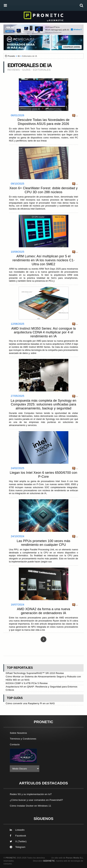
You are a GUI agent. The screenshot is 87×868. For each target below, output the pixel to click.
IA (19, 56)
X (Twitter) (18, 841)
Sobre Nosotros (18, 733)
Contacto (15, 744)
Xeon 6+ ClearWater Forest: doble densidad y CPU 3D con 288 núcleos (44, 190)
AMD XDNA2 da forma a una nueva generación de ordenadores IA (43, 611)
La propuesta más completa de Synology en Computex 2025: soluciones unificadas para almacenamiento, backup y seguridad (43, 404)
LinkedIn (17, 830)
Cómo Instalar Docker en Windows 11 (30, 806)
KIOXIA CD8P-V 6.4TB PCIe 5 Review (27, 683)
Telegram (18, 847)
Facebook (18, 836)
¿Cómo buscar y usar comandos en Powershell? (36, 800)
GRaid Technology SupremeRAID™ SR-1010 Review (35, 673)
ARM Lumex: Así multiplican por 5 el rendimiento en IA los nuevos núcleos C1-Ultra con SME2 (44, 260)
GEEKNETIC (49, 861)
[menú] (5, 5)
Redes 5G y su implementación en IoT (31, 794)
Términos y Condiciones (23, 739)
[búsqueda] (82, 5)
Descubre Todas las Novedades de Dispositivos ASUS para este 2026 (43, 122)
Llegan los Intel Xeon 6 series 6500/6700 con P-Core (43, 475)
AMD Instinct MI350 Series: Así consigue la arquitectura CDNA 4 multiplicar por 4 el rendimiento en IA (43, 332)
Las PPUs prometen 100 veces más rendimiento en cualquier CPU (43, 543)
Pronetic (11, 56)
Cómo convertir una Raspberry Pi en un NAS (30, 703)
